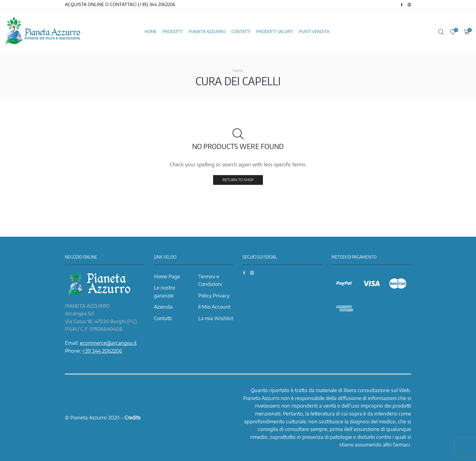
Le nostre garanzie (165, 292)
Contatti (241, 31)
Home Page (167, 276)
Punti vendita (314, 31)
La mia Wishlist (216, 318)
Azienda (163, 307)
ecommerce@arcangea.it (108, 343)
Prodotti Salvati (275, 31)
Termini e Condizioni (210, 280)
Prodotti (173, 31)
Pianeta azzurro (207, 31)
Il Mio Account (214, 307)
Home (151, 31)
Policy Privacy (214, 296)
